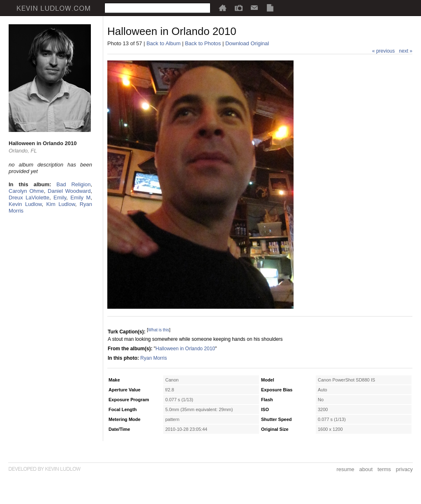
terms (384, 469)
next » (406, 51)
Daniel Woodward (69, 191)
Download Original (247, 43)
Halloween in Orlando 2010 (185, 349)
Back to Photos (203, 43)
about (366, 469)
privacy (404, 469)
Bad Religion (73, 184)
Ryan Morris (154, 358)
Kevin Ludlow (25, 204)
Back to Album (163, 43)
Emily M (80, 198)
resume (345, 469)
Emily (60, 198)
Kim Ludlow (60, 204)
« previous (383, 51)
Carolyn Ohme (26, 191)
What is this (159, 330)
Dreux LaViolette (29, 198)
